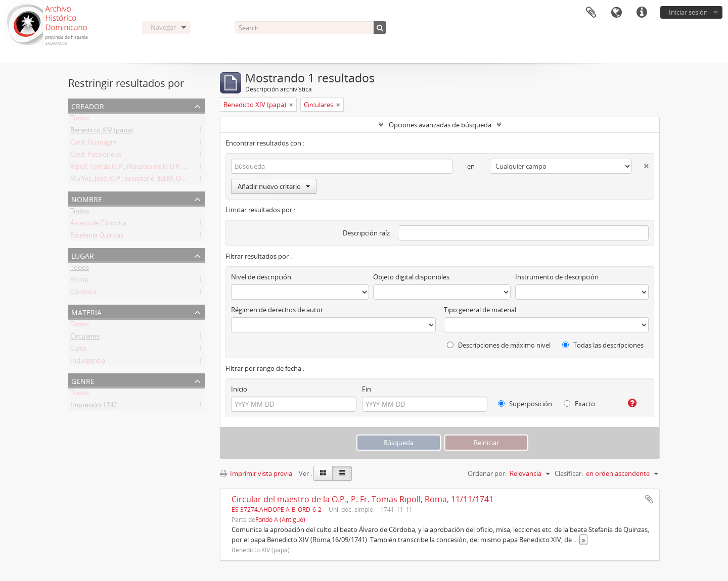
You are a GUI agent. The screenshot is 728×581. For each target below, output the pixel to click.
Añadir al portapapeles (649, 499)
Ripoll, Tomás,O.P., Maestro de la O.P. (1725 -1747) (145, 168)
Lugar (83, 255)
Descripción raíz (366, 233)
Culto (78, 350)
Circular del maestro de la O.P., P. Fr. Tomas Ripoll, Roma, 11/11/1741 (362, 499)
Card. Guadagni (93, 144)
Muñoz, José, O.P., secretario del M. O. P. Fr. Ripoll (144, 180)
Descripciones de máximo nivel (499, 345)
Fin (367, 389)
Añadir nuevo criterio (274, 186)
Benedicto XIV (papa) (102, 132)
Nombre (87, 198)
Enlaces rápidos (642, 13)
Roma (79, 281)
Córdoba (83, 294)
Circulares (85, 338)
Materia (86, 311)
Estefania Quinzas (97, 237)
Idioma (616, 13)
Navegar (163, 27)
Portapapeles (591, 13)
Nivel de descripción (261, 277)
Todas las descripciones (603, 345)
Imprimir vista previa (256, 473)
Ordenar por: (487, 473)
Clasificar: (569, 473)
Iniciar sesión (688, 12)
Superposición (525, 404)
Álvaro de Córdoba (98, 225)
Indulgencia (88, 362)
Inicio (239, 389)
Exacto (579, 404)
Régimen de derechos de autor (277, 310)
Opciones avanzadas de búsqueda (440, 125)
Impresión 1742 (94, 407)
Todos (80, 120)
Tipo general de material (480, 310)
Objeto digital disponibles (411, 277)
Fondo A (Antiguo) (280, 519)
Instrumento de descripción (557, 277)
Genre (83, 380)
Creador (88, 105)
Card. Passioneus (96, 156)
